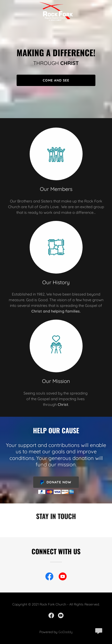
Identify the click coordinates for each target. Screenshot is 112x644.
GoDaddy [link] (65, 632)
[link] (56, 4)
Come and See (56, 80)
